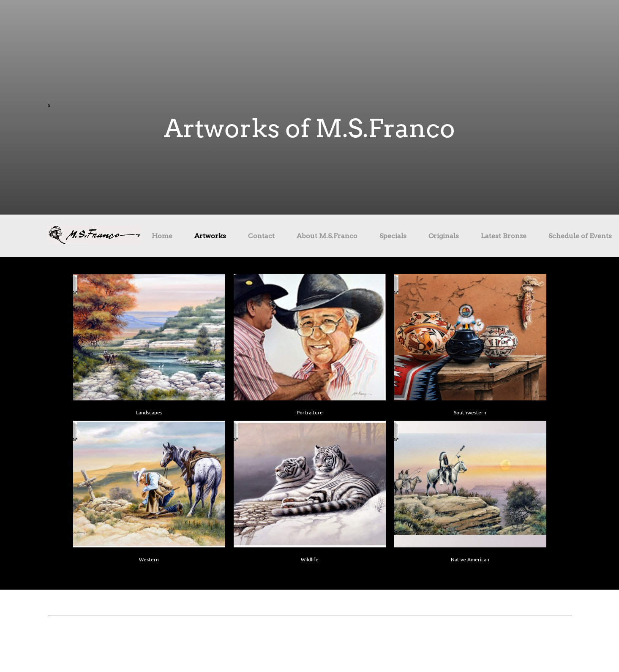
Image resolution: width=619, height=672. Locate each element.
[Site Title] (94, 236)
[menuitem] (162, 237)
